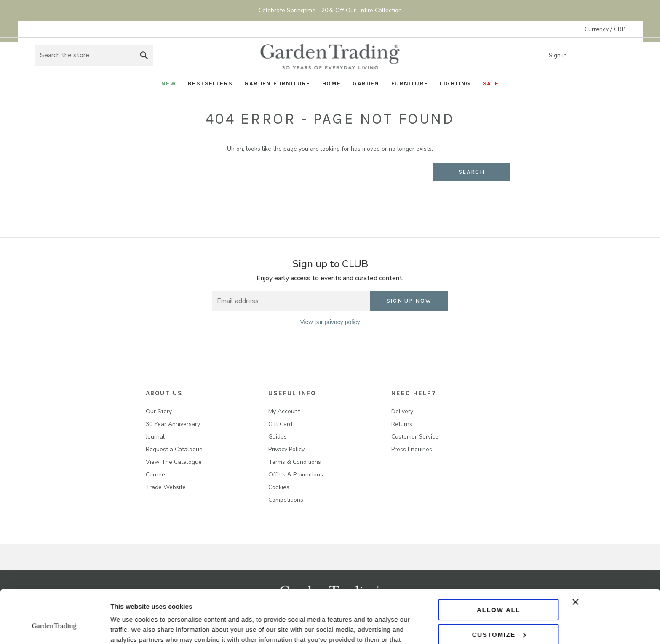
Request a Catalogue (174, 449)
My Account (284, 411)
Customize (499, 589)
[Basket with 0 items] (617, 56)
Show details (130, 627)
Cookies (279, 487)
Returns (402, 424)
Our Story (159, 411)
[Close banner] (611, 556)
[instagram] (313, 348)
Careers (156, 475)
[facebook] (295, 348)
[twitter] (330, 348)
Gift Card (280, 424)
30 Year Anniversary (173, 424)
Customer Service (415, 437)
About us (164, 393)
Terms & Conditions (295, 462)
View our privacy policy (330, 322)
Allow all (498, 564)
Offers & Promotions (296, 475)
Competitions (286, 500)
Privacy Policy (286, 449)
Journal (155, 437)
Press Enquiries (412, 449)
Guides (278, 437)
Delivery (402, 411)
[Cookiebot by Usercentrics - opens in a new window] (55, 628)
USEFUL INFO (292, 393)
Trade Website (166, 487)
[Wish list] (596, 56)
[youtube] (365, 348)
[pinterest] (347, 348)
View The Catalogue (174, 462)
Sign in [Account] (564, 56)
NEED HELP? (414, 393)
